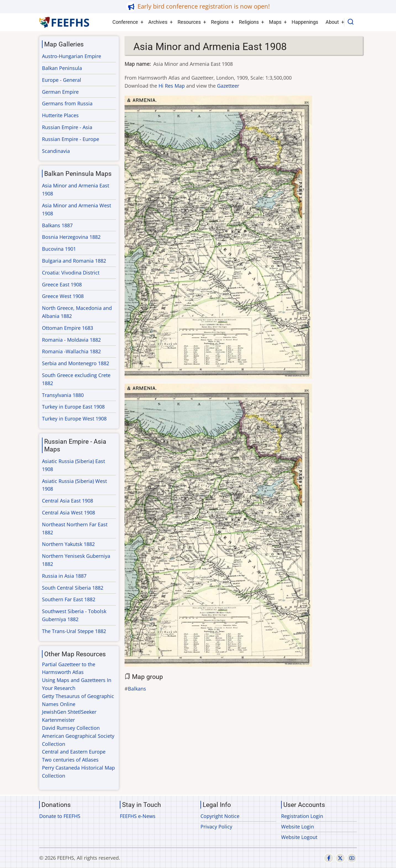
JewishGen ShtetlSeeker (69, 712)
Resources (189, 22)
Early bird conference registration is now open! (204, 6)
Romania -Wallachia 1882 (71, 351)
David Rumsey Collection (71, 728)
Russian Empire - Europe (71, 139)
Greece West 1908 (63, 296)
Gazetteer (228, 86)
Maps (275, 22)
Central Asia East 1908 (68, 501)
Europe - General (62, 80)
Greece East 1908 (62, 284)
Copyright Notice (220, 816)
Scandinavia (56, 151)
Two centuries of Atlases (70, 760)
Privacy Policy (216, 827)
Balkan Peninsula (62, 68)
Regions (220, 22)
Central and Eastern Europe (74, 752)
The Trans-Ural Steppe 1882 (74, 631)
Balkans (137, 689)
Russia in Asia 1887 (64, 576)
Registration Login (302, 816)
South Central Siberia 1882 (73, 588)
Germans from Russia (67, 103)
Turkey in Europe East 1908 (73, 407)
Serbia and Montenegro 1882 (76, 363)
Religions (249, 22)
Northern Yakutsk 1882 (68, 544)
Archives (158, 22)
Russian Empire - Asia (67, 127)
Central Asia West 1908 (68, 513)
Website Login (298, 827)
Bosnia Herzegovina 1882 (71, 237)
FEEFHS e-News (138, 816)
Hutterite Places (60, 115)
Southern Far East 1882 (69, 599)
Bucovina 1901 (59, 249)
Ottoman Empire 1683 (68, 328)
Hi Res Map (172, 86)
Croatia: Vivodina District (71, 273)
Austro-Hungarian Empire (72, 56)
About (332, 22)
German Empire (60, 92)
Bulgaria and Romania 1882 (74, 261)
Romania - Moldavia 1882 (71, 340)
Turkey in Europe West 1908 (74, 419)
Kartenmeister (58, 720)
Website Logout (299, 837)
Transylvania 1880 (63, 395)
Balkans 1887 (57, 225)
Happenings (305, 22)
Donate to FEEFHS (60, 816)
